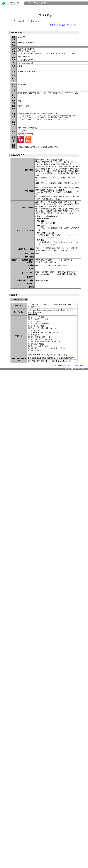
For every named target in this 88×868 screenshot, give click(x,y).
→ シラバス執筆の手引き (60, 366)
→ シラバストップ (78, 366)
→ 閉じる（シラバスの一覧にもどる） (63, 25)
